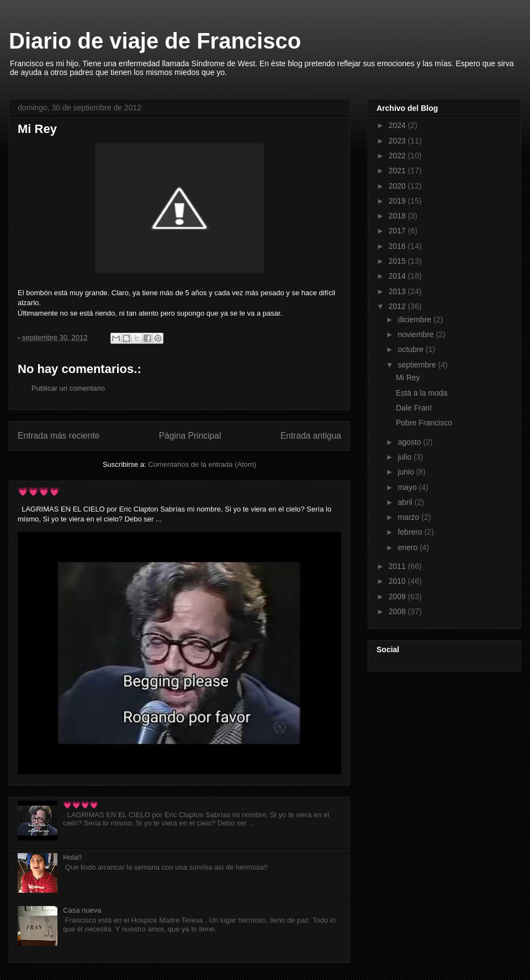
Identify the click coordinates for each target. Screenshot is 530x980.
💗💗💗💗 (39, 491)
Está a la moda (422, 393)
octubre (412, 349)
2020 (398, 186)
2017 (398, 231)
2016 (398, 246)
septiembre (418, 365)
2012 (398, 306)
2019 (398, 201)
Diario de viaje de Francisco (155, 41)
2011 (398, 566)
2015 (398, 261)
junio (407, 472)
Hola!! (72, 857)
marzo (409, 517)
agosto (410, 442)
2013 (398, 291)
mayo (408, 487)
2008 (398, 611)
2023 (398, 141)
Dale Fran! (414, 408)
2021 (398, 171)
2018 (398, 216)
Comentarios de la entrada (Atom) (202, 464)
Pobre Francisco (424, 423)
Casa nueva (82, 910)
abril (406, 502)
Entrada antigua (311, 436)
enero (409, 547)
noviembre (417, 334)
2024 (398, 125)
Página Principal (190, 436)
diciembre (415, 319)
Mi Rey (408, 377)
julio (406, 457)
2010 (398, 581)
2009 (398, 596)
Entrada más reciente (59, 436)
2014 (398, 276)
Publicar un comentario (68, 388)
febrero (411, 532)
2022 (398, 156)
